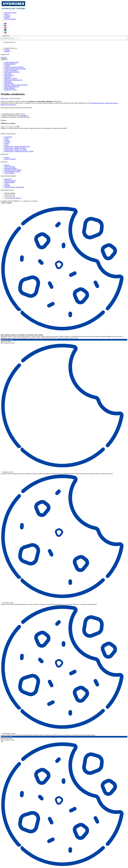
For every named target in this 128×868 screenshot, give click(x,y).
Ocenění (7, 143)
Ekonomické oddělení (10, 168)
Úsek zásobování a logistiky (12, 171)
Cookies (7, 184)
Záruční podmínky (10, 182)
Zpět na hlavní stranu (10, 13)
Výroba (6, 138)
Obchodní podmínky (10, 181)
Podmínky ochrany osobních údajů (14, 187)
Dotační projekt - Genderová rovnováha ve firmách (19, 151)
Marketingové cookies (8, 733)
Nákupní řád (8, 179)
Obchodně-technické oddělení (13, 170)
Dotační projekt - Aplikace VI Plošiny (15, 148)
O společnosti (8, 137)
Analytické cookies (7, 603)
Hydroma (7, 165)
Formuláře (7, 186)
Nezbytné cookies (7, 472)
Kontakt (7, 14)
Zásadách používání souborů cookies (68, 338)
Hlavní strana (5, 98)
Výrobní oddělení (9, 173)
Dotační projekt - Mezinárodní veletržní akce (17, 146)
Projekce (7, 140)
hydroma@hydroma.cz (15, 198)
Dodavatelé (8, 16)
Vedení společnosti (10, 167)
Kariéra (6, 145)
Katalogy (7, 17)
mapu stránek (24, 116)
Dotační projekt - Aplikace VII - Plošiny (16, 150)
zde (66, 131)
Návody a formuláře (10, 19)
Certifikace (7, 142)
